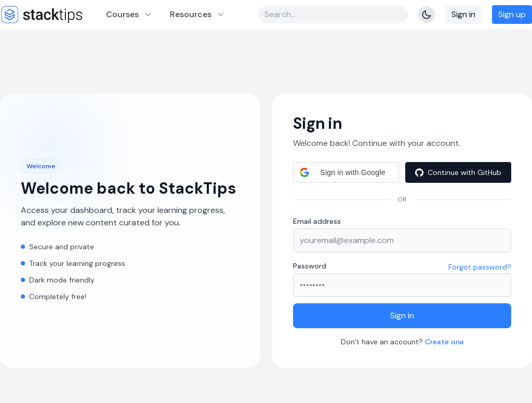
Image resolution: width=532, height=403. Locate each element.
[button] (346, 172)
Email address (317, 221)
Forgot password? (480, 267)
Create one (444, 342)
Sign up (512, 14)
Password (310, 266)
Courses (130, 14)
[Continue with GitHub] (458, 172)
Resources (198, 14)
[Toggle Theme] (427, 15)
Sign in (463, 14)
